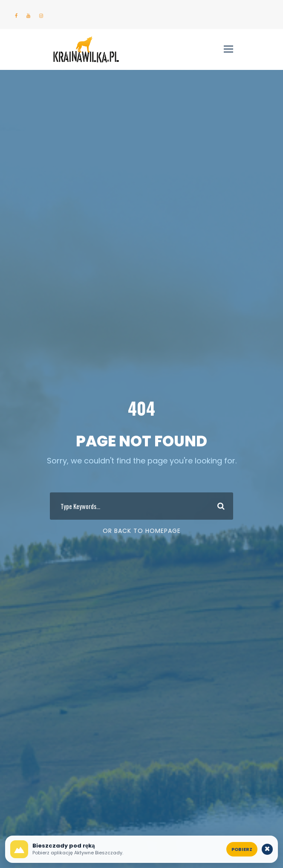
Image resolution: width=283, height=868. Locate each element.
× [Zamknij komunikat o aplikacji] (267, 849)
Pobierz (242, 849)
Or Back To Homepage (142, 531)
